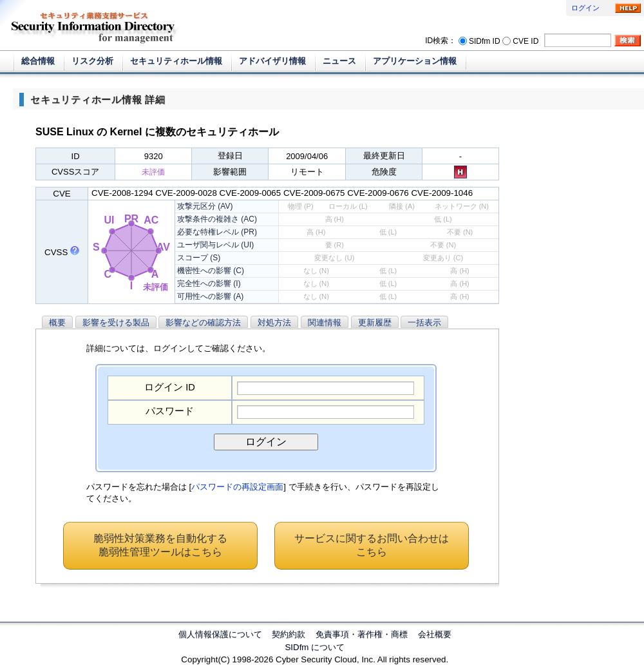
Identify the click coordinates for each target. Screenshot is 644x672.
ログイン (585, 8)
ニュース (339, 61)
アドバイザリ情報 (272, 61)
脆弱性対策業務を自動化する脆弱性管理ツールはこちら (160, 545)
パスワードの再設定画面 (237, 487)
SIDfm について (315, 647)
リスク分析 (92, 61)
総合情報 (38, 61)
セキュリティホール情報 (176, 61)
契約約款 (289, 634)
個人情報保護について (220, 634)
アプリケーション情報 (415, 61)
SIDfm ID (485, 41)
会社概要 (435, 634)
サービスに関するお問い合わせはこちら (372, 545)
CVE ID (526, 41)
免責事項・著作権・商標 (362, 634)
